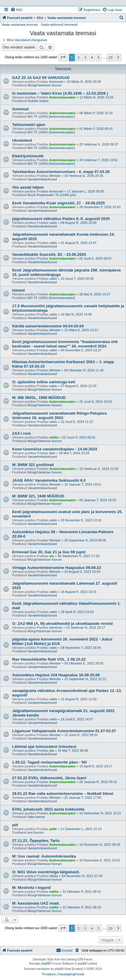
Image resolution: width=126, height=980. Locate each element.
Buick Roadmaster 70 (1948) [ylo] (52, 195)
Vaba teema (36, 817)
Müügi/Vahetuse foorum (45, 85)
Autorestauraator (63, 97)
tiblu (52, 453)
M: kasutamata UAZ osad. (36, 903)
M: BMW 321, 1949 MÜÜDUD (38, 496)
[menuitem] (17, 10)
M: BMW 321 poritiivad (33, 465)
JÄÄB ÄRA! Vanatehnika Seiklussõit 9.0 (49, 480)
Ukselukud (22, 140)
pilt (15, 825)
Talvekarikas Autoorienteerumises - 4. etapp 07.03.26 (61, 172)
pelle (53, 829)
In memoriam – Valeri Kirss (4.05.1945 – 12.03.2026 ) (60, 93)
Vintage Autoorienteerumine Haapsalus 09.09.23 (57, 568)
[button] (63, 57)
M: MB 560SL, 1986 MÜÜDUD (39, 398)
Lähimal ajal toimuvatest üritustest (44, 747)
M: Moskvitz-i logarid (31, 888)
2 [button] (79, 57)
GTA (80, 959)
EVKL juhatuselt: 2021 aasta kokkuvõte (48, 809)
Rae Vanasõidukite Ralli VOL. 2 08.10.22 (49, 659)
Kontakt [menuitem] (64, 950)
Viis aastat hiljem (28, 187)
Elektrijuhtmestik (28, 156)
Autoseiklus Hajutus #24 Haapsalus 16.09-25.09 (56, 675)
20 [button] (110, 57)
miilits (54, 437)
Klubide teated (38, 101)
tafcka (54, 876)
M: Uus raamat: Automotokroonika (44, 856)
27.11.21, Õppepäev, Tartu (36, 841)
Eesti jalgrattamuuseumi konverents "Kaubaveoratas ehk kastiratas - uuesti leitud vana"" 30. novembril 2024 (65, 344)
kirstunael (56, 82)
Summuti (20, 109)
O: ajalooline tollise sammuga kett (44, 382)
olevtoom (56, 628)
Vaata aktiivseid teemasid (59, 25)
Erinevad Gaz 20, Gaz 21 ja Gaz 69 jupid (49, 552)
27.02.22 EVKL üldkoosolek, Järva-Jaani (49, 778)
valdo (53, 223)
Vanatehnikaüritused (42, 179)
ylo (52, 556)
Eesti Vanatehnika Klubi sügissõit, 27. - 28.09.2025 (59, 203)
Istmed (18, 290)
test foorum (36, 832)
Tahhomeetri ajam (29, 125)
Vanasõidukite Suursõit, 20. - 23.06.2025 (49, 254)
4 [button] (92, 57)
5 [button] (98, 57)
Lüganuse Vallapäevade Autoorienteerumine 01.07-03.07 (64, 731)
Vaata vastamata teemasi (20, 25)
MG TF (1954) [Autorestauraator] (51, 117)
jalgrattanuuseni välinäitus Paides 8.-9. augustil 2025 (61, 219)
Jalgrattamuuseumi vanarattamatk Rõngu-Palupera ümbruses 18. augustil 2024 (59, 415)
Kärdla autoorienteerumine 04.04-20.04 (48, 326)
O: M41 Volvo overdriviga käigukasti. (46, 872)
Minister (55, 176)
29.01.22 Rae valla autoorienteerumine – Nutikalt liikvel (63, 794)
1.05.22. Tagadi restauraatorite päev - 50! (50, 762)
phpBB (45, 964)
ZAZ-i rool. (22, 433)
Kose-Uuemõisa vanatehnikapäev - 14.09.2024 (55, 449)
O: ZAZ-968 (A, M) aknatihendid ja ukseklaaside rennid (62, 624)
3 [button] (85, 57)
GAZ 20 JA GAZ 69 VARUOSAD (41, 78)
